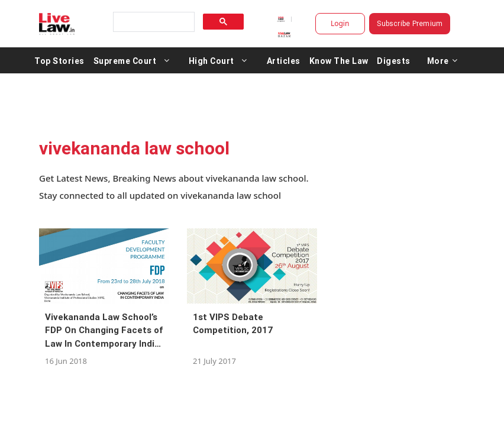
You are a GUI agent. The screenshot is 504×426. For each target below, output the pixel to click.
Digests (394, 60)
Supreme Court (125, 60)
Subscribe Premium (410, 23)
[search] (153, 22)
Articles (284, 60)
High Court (211, 60)
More (442, 60)
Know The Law (339, 60)
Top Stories (59, 60)
